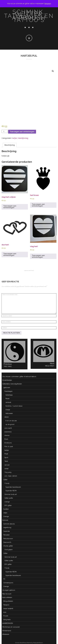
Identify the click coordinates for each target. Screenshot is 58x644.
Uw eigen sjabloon (9, 590)
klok (5, 612)
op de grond (10, 424)
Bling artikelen (8, 601)
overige (7, 502)
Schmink (5, 520)
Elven (6, 439)
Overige (6, 516)
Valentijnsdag (23, 138)
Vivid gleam (9, 550)
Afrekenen (6, 634)
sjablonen (7, 388)
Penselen (6, 535)
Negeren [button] (48, 4)
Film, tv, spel (9, 447)
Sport (6, 458)
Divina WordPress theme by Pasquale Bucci (29, 643)
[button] (53, 71)
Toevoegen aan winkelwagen (22, 132)
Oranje (8, 410)
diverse (7, 435)
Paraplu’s (6, 605)
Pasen (8, 399)
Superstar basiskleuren (13, 487)
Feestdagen (8, 391)
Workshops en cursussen (11, 627)
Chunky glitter (8, 546)
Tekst (6, 461)
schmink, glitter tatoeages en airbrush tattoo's (29, 16)
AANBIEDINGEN (8, 623)
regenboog (7, 527)
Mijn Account (7, 594)
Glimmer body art (11, 494)
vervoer (7, 465)
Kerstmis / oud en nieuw (14, 406)
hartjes (14, 138)
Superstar (7, 531)
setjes (5, 513)
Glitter (5, 480)
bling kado (7, 620)
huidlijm (6, 509)
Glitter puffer (9, 498)
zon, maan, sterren (11, 476)
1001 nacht (8, 428)
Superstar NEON (11, 491)
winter (6, 469)
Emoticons (8, 443)
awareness (8, 432)
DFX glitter (8, 505)
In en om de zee (11, 421)
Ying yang (8, 472)
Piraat (6, 454)
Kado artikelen (7, 597)
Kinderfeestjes (7, 380)
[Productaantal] (5, 131)
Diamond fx (7, 542)
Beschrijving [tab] (10, 145)
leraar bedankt (8, 609)
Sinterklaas (9, 395)
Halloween (9, 413)
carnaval (8, 402)
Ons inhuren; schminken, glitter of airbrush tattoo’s (19, 377)
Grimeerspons (8, 583)
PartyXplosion (8, 539)
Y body (7, 483)
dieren (7, 417)
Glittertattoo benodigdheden (12, 384)
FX (4, 579)
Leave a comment (29, 271)
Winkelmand (7, 631)
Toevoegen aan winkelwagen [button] (10, 207)
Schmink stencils (9, 524)
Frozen (6, 616)
